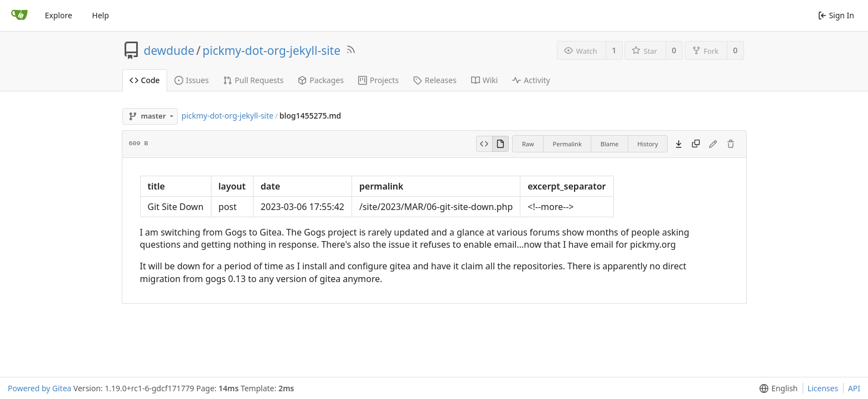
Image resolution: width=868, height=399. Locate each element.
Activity (531, 80)
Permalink (567, 144)
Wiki (485, 80)
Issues (192, 80)
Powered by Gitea (40, 388)
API (854, 388)
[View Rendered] (500, 144)
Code (145, 80)
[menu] (776, 388)
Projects (378, 80)
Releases (435, 80)
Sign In (836, 15)
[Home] (19, 16)
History (647, 144)
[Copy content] (696, 144)
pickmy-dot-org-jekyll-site (272, 50)
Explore (58, 15)
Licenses (823, 388)
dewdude (169, 50)
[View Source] (484, 144)
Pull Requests (253, 80)
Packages (321, 80)
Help (100, 15)
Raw (528, 144)
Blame (610, 144)
